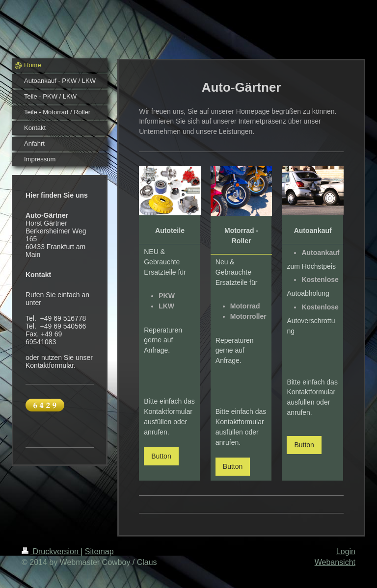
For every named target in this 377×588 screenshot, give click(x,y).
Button (161, 456)
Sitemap (99, 551)
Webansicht (335, 562)
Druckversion (51, 551)
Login (346, 551)
